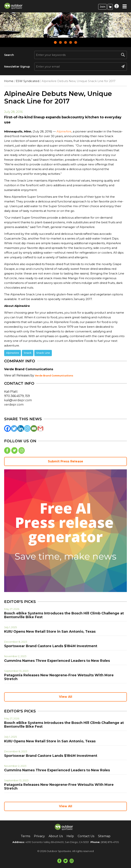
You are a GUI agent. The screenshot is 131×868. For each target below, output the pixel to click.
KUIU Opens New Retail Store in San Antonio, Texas (50, 632)
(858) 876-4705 (110, 842)
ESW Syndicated (28, 81)
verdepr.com (14, 405)
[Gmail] (40, 428)
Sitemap (104, 836)
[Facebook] (7, 428)
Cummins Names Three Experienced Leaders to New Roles (57, 661)
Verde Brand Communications (54, 376)
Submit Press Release (65, 461)
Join (103, 7)
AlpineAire (64, 131)
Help (70, 836)
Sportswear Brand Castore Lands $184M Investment (51, 646)
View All (66, 697)
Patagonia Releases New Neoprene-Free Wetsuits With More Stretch (59, 677)
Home (9, 81)
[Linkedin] (21, 428)
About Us (56, 836)
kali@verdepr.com (18, 400)
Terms (25, 836)
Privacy (39, 836)
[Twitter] (14, 428)
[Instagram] (27, 428)
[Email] (34, 428)
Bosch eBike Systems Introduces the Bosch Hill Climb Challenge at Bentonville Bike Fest (64, 615)
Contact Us (86, 836)
